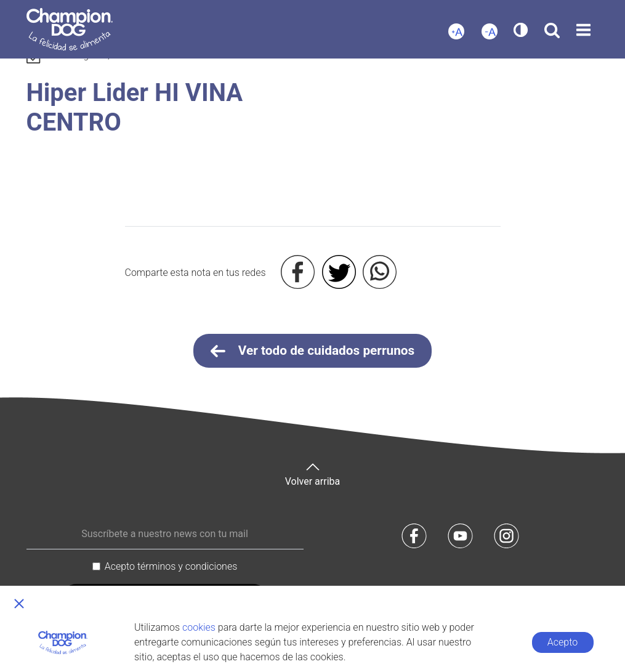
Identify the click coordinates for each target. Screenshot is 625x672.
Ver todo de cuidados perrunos (313, 351)
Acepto (562, 642)
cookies (199, 627)
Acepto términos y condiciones (171, 566)
